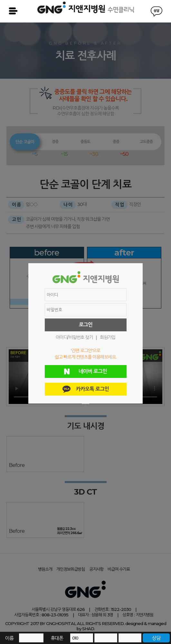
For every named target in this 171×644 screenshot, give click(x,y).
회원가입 (108, 337)
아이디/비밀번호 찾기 (74, 337)
